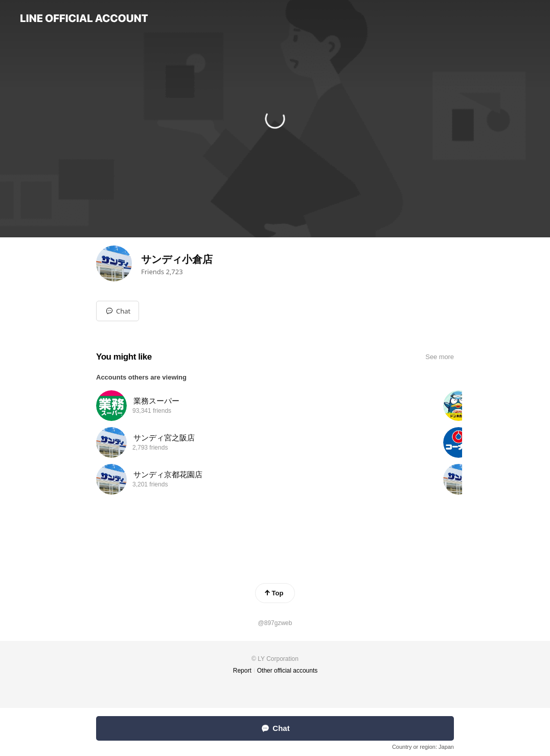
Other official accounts (288, 671)
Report (242, 671)
